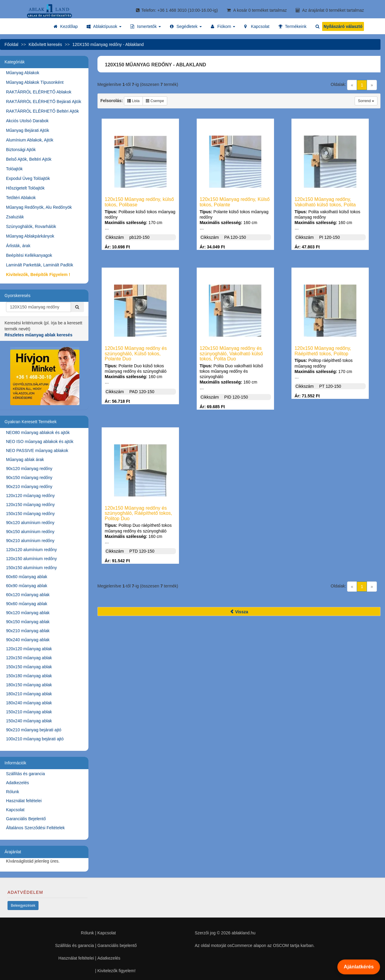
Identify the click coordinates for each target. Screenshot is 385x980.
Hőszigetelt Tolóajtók (25, 188)
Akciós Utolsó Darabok (27, 121)
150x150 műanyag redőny (30, 514)
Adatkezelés (17, 783)
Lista (133, 101)
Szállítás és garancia (25, 774)
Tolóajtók (14, 169)
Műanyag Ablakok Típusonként (35, 82)
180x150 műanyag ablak (29, 685)
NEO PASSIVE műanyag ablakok (37, 451)
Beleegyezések (23, 906)
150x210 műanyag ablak (29, 712)
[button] (104, 26)
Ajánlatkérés (359, 967)
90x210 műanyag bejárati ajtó (34, 730)
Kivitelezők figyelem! (117, 971)
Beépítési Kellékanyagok (29, 255)
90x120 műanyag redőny (29, 469)
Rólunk (13, 792)
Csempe (155, 101)
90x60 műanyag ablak (27, 604)
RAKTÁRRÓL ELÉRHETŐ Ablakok (39, 92)
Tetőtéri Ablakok (21, 198)
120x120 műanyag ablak (29, 649)
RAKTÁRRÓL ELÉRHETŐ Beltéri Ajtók (42, 111)
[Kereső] (77, 307)
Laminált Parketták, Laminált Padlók (40, 265)
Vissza (239, 612)
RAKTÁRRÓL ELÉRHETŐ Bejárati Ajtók (44, 102)
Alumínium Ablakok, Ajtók (30, 140)
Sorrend (366, 101)
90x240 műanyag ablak (28, 640)
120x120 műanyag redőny (30, 496)
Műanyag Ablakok (23, 73)
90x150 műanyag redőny (29, 478)
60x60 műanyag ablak (27, 577)
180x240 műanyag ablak (29, 703)
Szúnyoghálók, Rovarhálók (31, 226)
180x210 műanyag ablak (29, 694)
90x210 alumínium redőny (30, 541)
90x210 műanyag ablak (28, 631)
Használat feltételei (24, 801)
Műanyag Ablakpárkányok (30, 236)
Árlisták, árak (18, 246)
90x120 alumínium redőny (30, 523)
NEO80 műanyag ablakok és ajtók (38, 432)
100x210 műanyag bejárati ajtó (35, 739)
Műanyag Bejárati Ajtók (28, 130)
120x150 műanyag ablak (29, 658)
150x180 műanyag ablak (29, 676)
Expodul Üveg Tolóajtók (28, 178)
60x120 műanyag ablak (28, 595)
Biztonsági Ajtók (21, 150)
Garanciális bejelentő (117, 945)
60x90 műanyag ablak (27, 586)
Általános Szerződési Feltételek (35, 828)
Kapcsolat (15, 810)
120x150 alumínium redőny (31, 559)
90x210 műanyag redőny (29, 487)
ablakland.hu (243, 933)
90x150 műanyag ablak (28, 622)
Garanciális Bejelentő (26, 819)
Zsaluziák (15, 217)
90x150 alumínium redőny (30, 532)
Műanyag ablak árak (25, 460)
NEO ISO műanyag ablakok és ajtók (40, 441)
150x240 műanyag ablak (29, 721)
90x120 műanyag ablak (28, 613)
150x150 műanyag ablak (29, 667)
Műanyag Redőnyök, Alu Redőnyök (39, 207)
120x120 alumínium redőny (31, 550)
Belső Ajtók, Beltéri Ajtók (29, 159)
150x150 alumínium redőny (31, 568)
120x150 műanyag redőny (30, 505)
